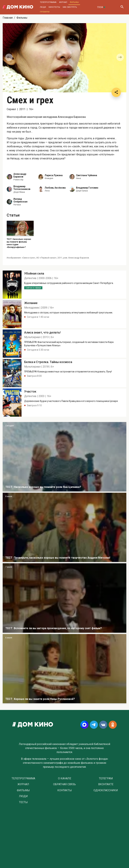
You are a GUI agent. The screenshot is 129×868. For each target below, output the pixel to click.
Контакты (65, 790)
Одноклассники (106, 790)
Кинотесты (54, 7)
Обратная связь (64, 784)
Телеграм (106, 779)
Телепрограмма (48, 2)
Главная (8, 18)
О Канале (65, 779)
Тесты (23, 802)
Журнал (63, 2)
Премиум (45, 12)
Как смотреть (70, 7)
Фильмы (74, 2)
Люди (43, 7)
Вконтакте (106, 784)
